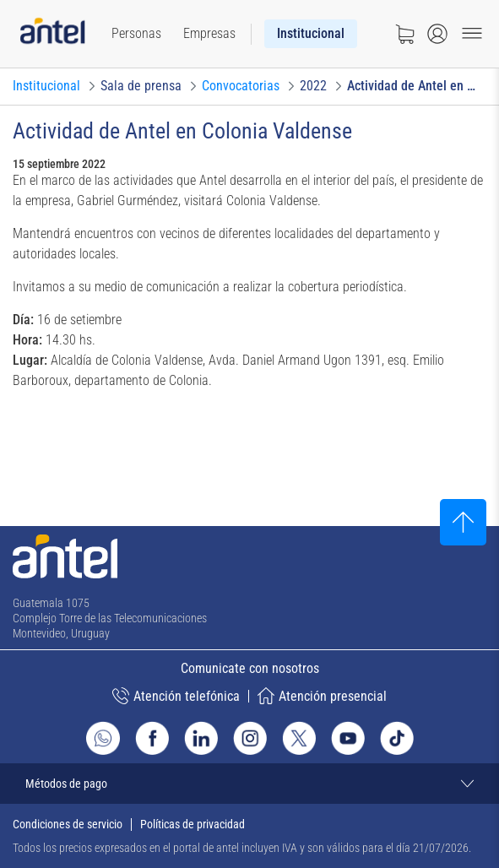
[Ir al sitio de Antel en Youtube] (348, 738)
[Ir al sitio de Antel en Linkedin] (201, 738)
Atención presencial (322, 696)
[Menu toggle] (472, 34)
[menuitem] (136, 34)
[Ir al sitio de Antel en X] (299, 738)
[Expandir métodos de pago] (250, 784)
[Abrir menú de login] (437, 34)
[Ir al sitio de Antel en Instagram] (250, 738)
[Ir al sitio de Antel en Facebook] (152, 738)
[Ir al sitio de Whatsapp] (103, 738)
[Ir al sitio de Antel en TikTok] (397, 738)
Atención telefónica (176, 696)
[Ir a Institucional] (46, 86)
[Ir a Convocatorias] (241, 86)
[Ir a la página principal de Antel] (65, 556)
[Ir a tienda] (404, 34)
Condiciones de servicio (68, 824)
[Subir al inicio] (463, 522)
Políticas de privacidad (193, 824)
